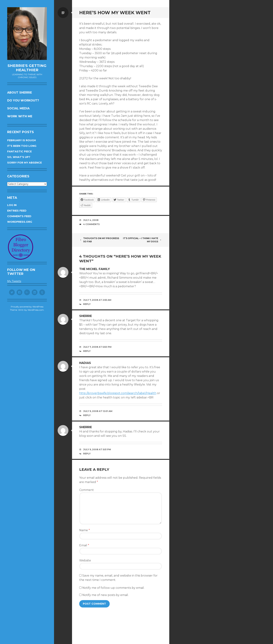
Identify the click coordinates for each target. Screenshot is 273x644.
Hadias (85, 363)
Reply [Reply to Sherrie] (87, 351)
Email (84, 545)
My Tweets (14, 281)
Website (85, 560)
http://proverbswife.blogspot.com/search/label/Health (118, 393)
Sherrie (86, 316)
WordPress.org (20, 222)
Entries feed (17, 211)
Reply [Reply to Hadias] (87, 415)
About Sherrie (20, 93)
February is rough (22, 140)
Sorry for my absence (24, 163)
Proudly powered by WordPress (27, 307)
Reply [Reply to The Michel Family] (87, 304)
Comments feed (19, 216)
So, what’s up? (19, 157)
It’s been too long (22, 146)
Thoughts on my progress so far (99, 240)
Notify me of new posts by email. (105, 595)
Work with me (20, 116)
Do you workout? (23, 100)
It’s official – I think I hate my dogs (143, 240)
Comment (87, 490)
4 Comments (91, 224)
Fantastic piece (19, 151)
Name (85, 530)
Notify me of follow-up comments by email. (113, 588)
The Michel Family (95, 269)
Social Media (18, 108)
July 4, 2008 (91, 220)
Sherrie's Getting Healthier (27, 68)
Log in (12, 205)
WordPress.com (36, 310)
